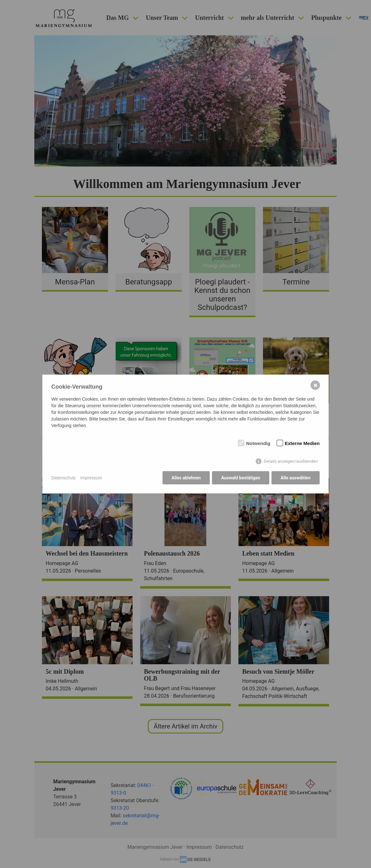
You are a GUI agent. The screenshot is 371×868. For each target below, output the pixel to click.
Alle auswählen (296, 478)
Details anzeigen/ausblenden (291, 461)
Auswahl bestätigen (241, 478)
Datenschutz (64, 478)
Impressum (91, 478)
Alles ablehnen (186, 478)
